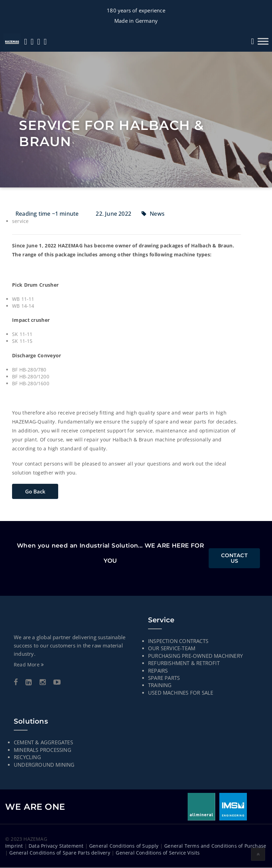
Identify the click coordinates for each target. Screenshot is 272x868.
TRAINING (160, 685)
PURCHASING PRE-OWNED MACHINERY (195, 656)
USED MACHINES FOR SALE (181, 693)
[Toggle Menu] (263, 41)
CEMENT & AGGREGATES (43, 743)
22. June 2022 (113, 214)
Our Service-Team (172, 649)
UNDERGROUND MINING (44, 765)
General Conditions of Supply (124, 846)
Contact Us (234, 558)
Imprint (14, 846)
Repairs (158, 671)
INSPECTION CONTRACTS (178, 641)
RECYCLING (27, 757)
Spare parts (164, 678)
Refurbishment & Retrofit (184, 663)
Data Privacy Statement (56, 846)
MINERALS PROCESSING (43, 750)
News (157, 214)
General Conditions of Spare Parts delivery (60, 853)
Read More (29, 665)
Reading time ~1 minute (47, 214)
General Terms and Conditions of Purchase (215, 846)
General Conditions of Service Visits (158, 853)
